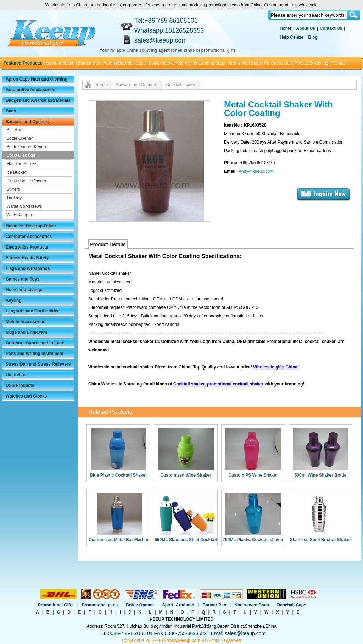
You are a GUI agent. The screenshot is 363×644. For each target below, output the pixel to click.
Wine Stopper (19, 215)
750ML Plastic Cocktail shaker (253, 540)
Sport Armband (60, 63)
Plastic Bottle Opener (26, 181)
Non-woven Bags (244, 63)
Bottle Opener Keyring (170, 63)
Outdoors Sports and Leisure (35, 343)
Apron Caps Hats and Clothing (37, 79)
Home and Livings (24, 290)
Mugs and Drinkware (26, 332)
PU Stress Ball (277, 63)
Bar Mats (15, 130)
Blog (313, 37)
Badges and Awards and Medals (38, 100)
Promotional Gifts (56, 605)
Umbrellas (16, 375)
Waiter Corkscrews (24, 206)
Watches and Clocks (26, 396)
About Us (305, 28)
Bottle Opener (19, 138)
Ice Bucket (16, 172)
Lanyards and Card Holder (32, 311)
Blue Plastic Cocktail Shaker (118, 475)
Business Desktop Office (31, 226)
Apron (109, 63)
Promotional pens (100, 605)
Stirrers (13, 189)
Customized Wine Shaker (186, 475)
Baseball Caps (132, 63)
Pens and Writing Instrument (35, 354)
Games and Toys (23, 279)
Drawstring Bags (210, 63)
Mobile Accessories (26, 322)
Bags (11, 111)
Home (286, 28)
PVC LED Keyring (311, 63)
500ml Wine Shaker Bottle (321, 475)
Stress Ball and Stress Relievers (38, 364)
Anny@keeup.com (256, 171)
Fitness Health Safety (27, 258)
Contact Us (331, 28)
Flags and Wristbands (28, 268)
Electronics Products (27, 247)
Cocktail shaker (21, 155)
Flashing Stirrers (22, 164)
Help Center (292, 37)
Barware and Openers (28, 122)
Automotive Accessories (30, 90)
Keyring (14, 300)
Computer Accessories (29, 237)
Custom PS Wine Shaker (253, 475)
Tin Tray (14, 198)
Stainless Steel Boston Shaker (321, 540)
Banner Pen (89, 63)
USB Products (20, 385)
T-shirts (338, 63)
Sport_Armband (178, 605)
